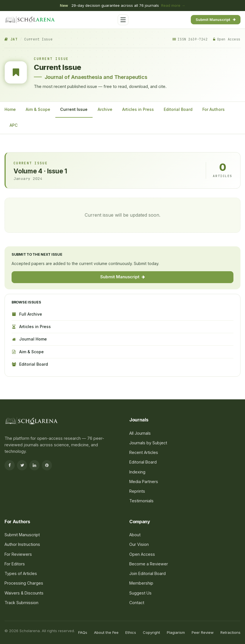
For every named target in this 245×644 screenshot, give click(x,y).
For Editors (15, 564)
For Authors (214, 109)
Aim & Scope (38, 109)
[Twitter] (22, 465)
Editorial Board (178, 109)
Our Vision (139, 544)
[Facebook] (10, 465)
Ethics (131, 632)
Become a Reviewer (149, 564)
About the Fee (106, 632)
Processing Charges (24, 583)
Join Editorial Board (147, 573)
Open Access (142, 554)
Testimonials (141, 501)
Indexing (137, 472)
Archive (105, 109)
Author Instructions (22, 544)
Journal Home (29, 339)
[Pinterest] (47, 465)
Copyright (151, 632)
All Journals (140, 433)
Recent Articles (144, 452)
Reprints (137, 491)
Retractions (230, 632)
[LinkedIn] (34, 465)
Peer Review (203, 632)
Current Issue (74, 109)
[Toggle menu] (123, 20)
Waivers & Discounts (24, 593)
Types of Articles (21, 573)
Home (10, 109)
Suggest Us (140, 593)
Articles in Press (138, 109)
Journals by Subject (148, 443)
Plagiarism (176, 632)
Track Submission (21, 603)
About (135, 535)
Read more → (173, 5)
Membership (141, 583)
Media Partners (144, 482)
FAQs (83, 632)
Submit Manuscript (216, 20)
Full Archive (27, 314)
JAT (11, 39)
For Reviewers (18, 554)
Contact (137, 603)
